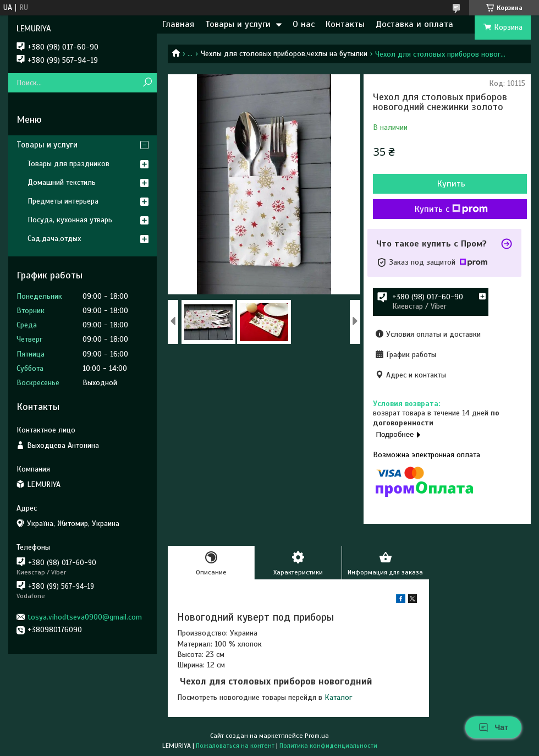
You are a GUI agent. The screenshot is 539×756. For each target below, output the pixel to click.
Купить (451, 184)
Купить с (451, 209)
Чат (493, 727)
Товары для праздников (68, 164)
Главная (178, 24)
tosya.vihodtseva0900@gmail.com (85, 617)
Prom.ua (317, 736)
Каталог (338, 697)
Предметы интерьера (63, 201)
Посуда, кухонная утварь (70, 220)
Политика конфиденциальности (328, 746)
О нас (304, 24)
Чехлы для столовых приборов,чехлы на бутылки (284, 54)
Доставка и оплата (414, 24)
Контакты (345, 24)
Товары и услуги (238, 24)
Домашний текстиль (62, 182)
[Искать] (147, 83)
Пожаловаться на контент (235, 746)
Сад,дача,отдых (54, 239)
